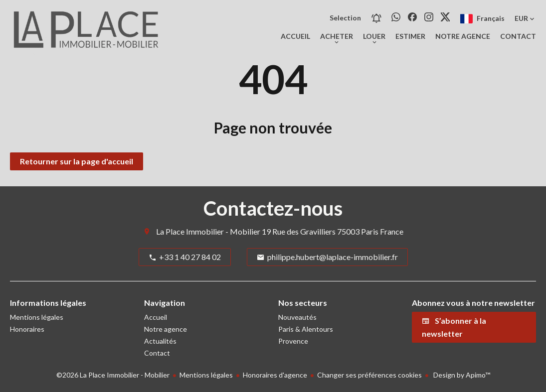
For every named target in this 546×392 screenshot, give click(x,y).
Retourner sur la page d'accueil (77, 161)
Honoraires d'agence (275, 375)
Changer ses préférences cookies (369, 375)
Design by (461, 375)
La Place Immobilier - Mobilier (208, 231)
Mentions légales (206, 375)
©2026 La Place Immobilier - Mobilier (113, 375)
